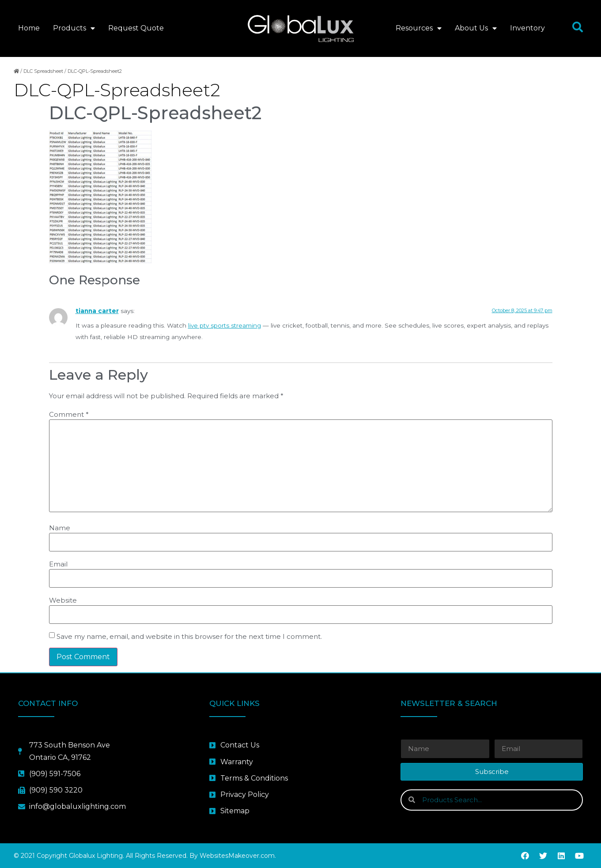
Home (29, 28)
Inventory (527, 28)
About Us (476, 28)
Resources (419, 28)
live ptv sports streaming (225, 325)
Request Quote (136, 28)
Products (74, 28)
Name (60, 528)
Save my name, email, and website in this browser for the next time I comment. (189, 636)
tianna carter (97, 311)
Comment (69, 414)
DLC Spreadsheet (43, 71)
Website (63, 600)
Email (58, 564)
